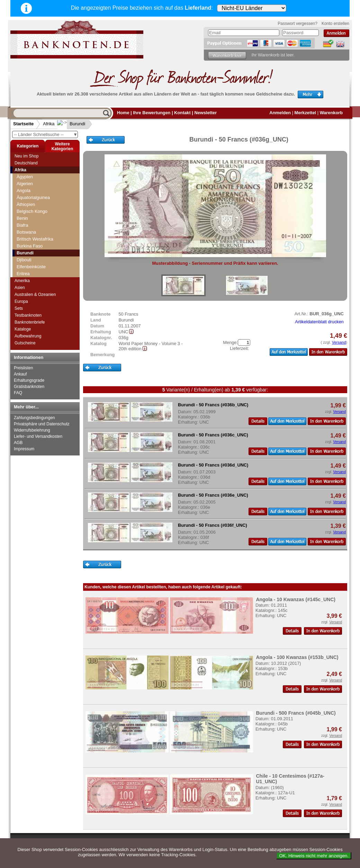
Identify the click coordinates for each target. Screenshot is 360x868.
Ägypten (25, 177)
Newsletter (205, 113)
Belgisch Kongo (32, 211)
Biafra (22, 225)
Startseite (23, 124)
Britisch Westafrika (35, 239)
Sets (19, 308)
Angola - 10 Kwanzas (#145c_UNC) (296, 599)
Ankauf (20, 374)
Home (123, 113)
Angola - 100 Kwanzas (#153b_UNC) (297, 657)
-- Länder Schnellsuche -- (46, 134)
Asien (20, 288)
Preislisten (23, 368)
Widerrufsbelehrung (32, 430)
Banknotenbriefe (30, 322)
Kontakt (182, 113)
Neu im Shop (26, 156)
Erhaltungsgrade (29, 380)
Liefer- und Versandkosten (38, 436)
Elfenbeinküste (31, 267)
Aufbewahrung (28, 336)
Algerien (25, 184)
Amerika (22, 281)
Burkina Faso (30, 246)
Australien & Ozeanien (35, 295)
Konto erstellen (335, 24)
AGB (18, 443)
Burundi (72, 124)
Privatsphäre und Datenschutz (42, 424)
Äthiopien (26, 204)
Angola (24, 191)
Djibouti (24, 260)
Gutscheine (25, 343)
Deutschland (26, 163)
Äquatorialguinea (33, 197)
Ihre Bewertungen (152, 113)
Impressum (24, 449)
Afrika (49, 124)
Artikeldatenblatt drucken (319, 322)
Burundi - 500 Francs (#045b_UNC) (296, 713)
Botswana (26, 232)
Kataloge (23, 329)
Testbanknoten (28, 315)
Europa (21, 301)
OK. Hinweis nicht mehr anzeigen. (314, 856)
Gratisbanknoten (29, 387)
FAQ (18, 393)
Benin (22, 218)
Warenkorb (331, 113)
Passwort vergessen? (298, 24)
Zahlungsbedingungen (34, 418)
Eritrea (23, 274)
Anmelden (280, 113)
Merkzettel (305, 113)
